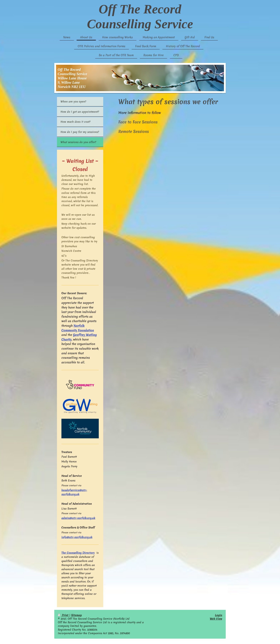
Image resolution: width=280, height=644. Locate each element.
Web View (216, 619)
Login (219, 615)
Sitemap (77, 615)
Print (64, 615)
